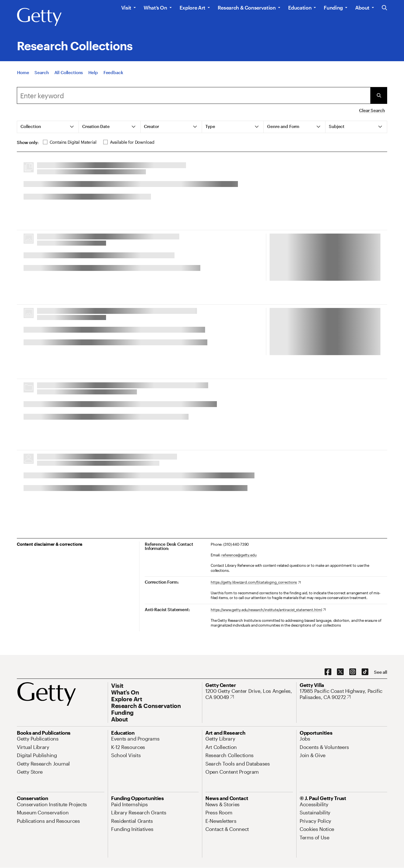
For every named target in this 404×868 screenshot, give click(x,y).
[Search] (42, 72)
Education (300, 8)
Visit (126, 8)
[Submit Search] (379, 95)
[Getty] (39, 17)
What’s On (155, 8)
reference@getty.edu (239, 555)
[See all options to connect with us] (381, 672)
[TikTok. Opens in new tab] (365, 672)
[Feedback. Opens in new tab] (113, 72)
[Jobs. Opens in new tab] (305, 739)
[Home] (23, 72)
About (362, 8)
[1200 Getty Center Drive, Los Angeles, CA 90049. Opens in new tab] (249, 694)
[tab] (48, 127)
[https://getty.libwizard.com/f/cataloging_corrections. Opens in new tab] (256, 583)
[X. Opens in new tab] (340, 672)
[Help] (93, 72)
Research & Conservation (247, 8)
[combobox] (194, 95)
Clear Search (372, 110)
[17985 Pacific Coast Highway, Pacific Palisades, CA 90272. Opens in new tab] (343, 694)
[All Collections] (69, 72)
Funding (333, 8)
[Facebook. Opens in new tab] (328, 672)
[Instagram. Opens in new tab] (353, 672)
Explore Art (192, 8)
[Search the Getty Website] (385, 8)
